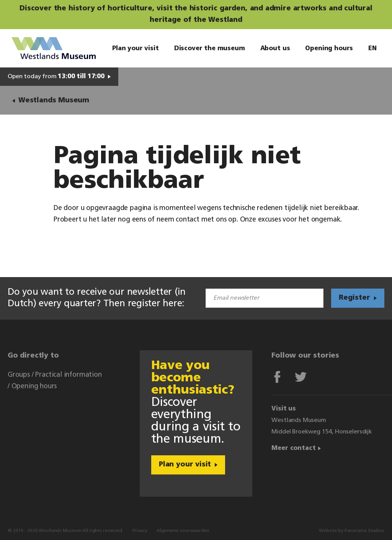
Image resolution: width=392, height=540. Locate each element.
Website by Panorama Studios (352, 531)
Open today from (56, 77)
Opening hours (34, 387)
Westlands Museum (54, 48)
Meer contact (293, 448)
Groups (19, 375)
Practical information (68, 375)
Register (354, 298)
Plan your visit (185, 465)
